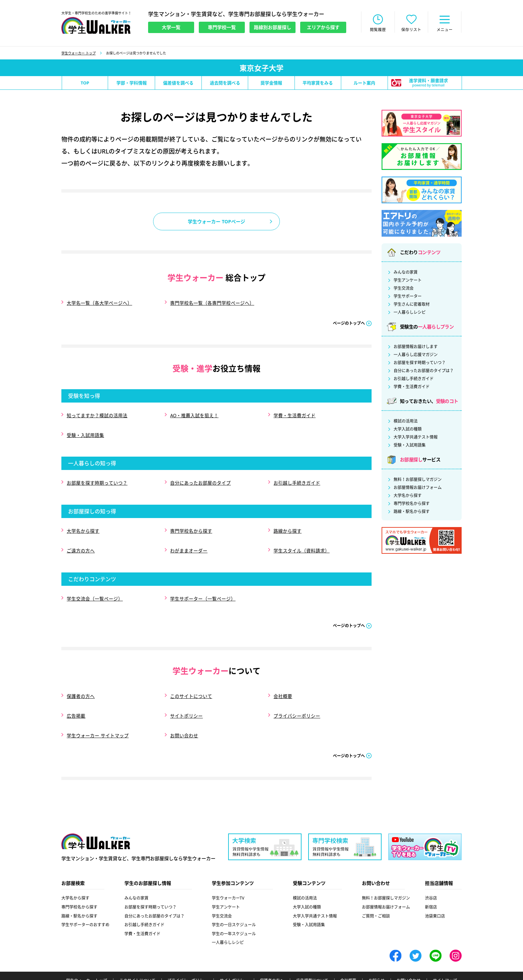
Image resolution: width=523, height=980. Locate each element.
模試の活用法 (406, 422)
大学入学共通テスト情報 (416, 438)
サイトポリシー (186, 694)
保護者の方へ (80, 677)
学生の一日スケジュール (234, 899)
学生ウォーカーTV (228, 873)
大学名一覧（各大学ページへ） (99, 303)
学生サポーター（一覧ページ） (202, 583)
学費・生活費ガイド (294, 413)
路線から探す (287, 521)
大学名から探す (83, 521)
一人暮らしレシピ (410, 313)
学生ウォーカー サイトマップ (97, 711)
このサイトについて (191, 677)
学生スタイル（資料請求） (301, 538)
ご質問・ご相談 (376, 890)
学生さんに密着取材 (412, 305)
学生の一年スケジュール (234, 908)
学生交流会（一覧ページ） (94, 583)
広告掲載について (312, 955)
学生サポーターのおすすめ (85, 899)
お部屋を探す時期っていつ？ (97, 475)
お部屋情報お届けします (416, 347)
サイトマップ (445, 955)
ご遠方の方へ (80, 538)
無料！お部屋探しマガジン (418, 480)
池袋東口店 (435, 890)
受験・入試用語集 (85, 430)
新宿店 (431, 882)
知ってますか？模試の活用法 (97, 413)
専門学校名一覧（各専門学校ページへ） (212, 303)
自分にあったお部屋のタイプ (200, 475)
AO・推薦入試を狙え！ (194, 413)
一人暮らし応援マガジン (416, 355)
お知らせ (377, 955)
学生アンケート (408, 281)
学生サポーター (408, 297)
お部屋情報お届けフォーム (418, 488)
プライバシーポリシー (297, 694)
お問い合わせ (184, 711)
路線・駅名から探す (412, 512)
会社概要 (283, 677)
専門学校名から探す (191, 521)
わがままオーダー (188, 538)
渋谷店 (431, 873)
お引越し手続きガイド (297, 475)
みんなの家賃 (406, 273)
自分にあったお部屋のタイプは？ (424, 372)
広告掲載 (76, 694)
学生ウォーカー (96, 816)
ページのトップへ (349, 322)
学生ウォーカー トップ (79, 54)
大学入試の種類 (408, 430)
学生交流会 (404, 289)
